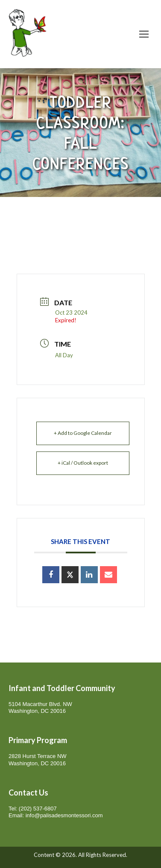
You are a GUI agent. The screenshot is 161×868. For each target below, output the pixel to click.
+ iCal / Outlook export (83, 463)
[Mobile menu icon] (144, 34)
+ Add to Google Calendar (83, 433)
